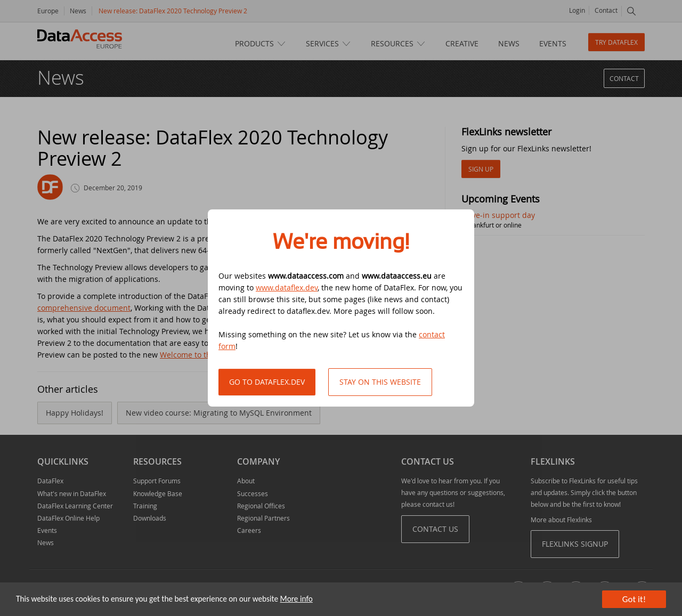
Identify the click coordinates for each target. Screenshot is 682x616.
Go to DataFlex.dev (267, 382)
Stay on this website (380, 382)
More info (297, 599)
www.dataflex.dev (287, 287)
